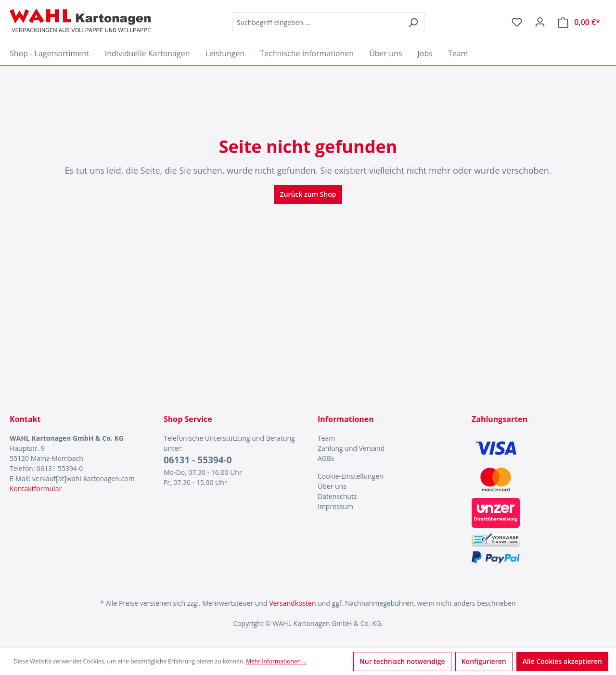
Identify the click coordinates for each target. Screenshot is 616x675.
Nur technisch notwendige (402, 661)
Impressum (335, 506)
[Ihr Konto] (540, 22)
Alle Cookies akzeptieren (562, 661)
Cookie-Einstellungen (351, 476)
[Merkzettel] (517, 22)
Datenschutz (337, 496)
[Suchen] (413, 22)
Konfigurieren (484, 661)
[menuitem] (385, 438)
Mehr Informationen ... (276, 661)
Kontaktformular (36, 489)
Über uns (332, 486)
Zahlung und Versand (351, 448)
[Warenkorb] (579, 22)
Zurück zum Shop (308, 194)
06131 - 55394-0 (198, 460)
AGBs (326, 458)
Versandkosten (292, 603)
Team (326, 438)
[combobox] (317, 22)
